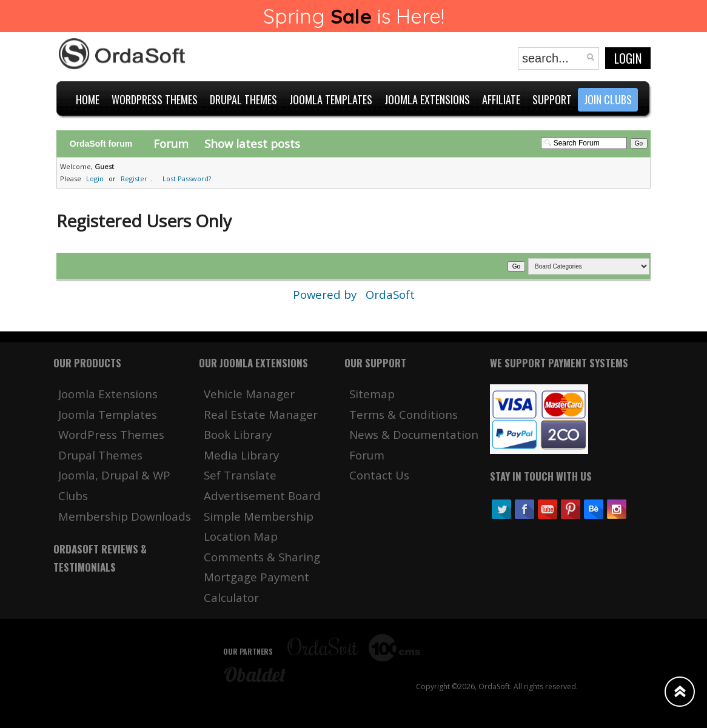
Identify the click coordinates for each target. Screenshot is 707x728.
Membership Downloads (125, 516)
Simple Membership (259, 516)
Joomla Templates (108, 414)
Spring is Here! (354, 16)
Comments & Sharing (262, 557)
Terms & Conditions (404, 414)
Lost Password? (187, 179)
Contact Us (379, 475)
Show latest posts (252, 143)
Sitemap (372, 394)
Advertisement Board (262, 496)
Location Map (241, 536)
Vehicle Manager (249, 394)
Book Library (238, 434)
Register (134, 179)
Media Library (241, 455)
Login (628, 58)
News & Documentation (414, 434)
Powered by (326, 294)
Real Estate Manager (261, 414)
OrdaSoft (390, 294)
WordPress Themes (111, 434)
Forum (171, 143)
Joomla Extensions (108, 394)
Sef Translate (240, 475)
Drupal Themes (100, 455)
